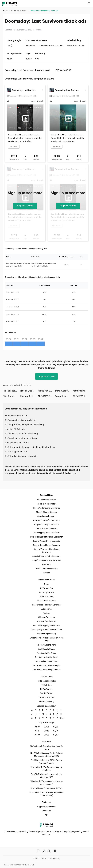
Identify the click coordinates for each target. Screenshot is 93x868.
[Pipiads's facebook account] (38, 851)
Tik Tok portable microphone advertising (24, 425)
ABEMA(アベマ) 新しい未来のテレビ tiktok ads (46, 396)
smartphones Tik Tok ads (17, 443)
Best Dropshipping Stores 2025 (46, 625)
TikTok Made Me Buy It (46, 645)
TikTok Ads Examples (47, 681)
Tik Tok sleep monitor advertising (21, 438)
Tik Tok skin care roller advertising (21, 434)
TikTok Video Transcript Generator (46, 605)
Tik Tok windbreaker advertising (20, 420)
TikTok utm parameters (47, 504)
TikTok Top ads (46, 689)
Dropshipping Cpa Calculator (47, 524)
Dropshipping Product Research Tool (46, 630)
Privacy (36, 858)
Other (61, 718)
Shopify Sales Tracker (47, 500)
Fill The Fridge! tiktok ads (12, 391)
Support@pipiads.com (46, 807)
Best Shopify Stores (46, 649)
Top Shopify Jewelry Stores (47, 657)
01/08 (47, 735)
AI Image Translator (46, 617)
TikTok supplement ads (16, 452)
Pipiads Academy (46, 702)
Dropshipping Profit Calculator (46, 533)
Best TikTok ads (46, 693)
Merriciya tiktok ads (46, 391)
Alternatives (47, 609)
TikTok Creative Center (47, 601)
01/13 (47, 731)
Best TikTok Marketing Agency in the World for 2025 (46, 776)
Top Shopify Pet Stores (46, 653)
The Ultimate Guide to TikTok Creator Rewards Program (46, 762)
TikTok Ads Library (46, 597)
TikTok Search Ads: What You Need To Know (46, 748)
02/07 (37, 727)
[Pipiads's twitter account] (44, 851)
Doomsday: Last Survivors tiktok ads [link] (44, 11)
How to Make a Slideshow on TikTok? (46, 788)
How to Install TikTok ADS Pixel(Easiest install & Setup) (47, 794)
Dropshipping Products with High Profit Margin (46, 639)
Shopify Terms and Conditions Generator (46, 551)
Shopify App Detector (47, 516)
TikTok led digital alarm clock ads (21, 456)
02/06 (47, 727)
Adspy (46, 584)
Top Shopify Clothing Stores (46, 661)
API (47, 815)
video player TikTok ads (16, 416)
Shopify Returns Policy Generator (46, 556)
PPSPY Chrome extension (47, 569)
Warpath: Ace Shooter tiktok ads (64, 396)
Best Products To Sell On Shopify (47, 666)
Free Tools (46, 565)
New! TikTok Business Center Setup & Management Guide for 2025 (46, 755)
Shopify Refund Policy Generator (47, 545)
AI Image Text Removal (47, 621)
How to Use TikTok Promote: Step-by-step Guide (46, 769)
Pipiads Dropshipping (46, 634)
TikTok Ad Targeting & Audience (46, 508)
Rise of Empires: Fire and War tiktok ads (29, 391)
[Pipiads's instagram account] (55, 851)
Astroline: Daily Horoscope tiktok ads (81, 391)
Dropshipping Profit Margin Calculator (46, 537)
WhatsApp (46, 811)
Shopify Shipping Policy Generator (46, 560)
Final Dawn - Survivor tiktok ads (12, 396)
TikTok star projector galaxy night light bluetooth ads (30, 447)
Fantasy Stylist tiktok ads (29, 396)
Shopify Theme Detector (46, 512)
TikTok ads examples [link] (19, 11)
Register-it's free (25, 206)
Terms (44, 858)
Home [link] (5, 11)
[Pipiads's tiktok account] (49, 851)
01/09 (37, 735)
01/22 (56, 727)
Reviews (47, 613)
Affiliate (46, 573)
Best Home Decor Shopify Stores (46, 670)
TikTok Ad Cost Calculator (46, 529)
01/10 (56, 731)
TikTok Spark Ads (46, 592)
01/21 (37, 731)
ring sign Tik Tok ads (15, 429)
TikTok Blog (46, 685)
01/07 (56, 735)
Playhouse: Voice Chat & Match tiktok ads (64, 391)
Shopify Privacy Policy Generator (46, 541)
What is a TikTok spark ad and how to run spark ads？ (47, 783)
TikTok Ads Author (47, 697)
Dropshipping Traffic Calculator (46, 520)
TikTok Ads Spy (46, 588)
